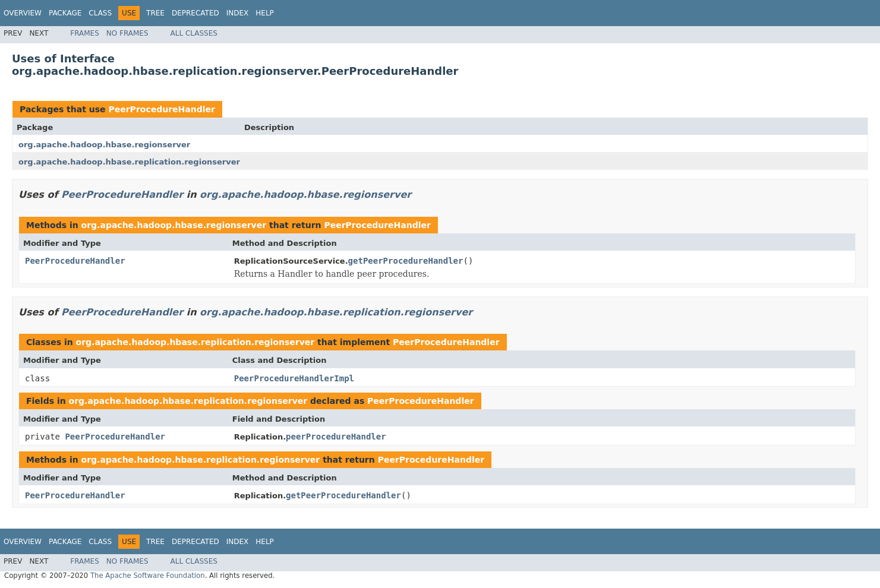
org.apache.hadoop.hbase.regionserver (104, 145)
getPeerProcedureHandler (406, 261)
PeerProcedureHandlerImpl (294, 378)
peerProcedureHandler (336, 437)
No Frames (127, 33)
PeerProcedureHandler (161, 109)
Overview (23, 13)
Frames (85, 33)
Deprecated (195, 13)
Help (265, 13)
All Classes (194, 33)
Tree (155, 13)
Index (238, 13)
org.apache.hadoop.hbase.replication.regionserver (129, 162)
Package (65, 13)
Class (100, 13)
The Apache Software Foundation (148, 576)
